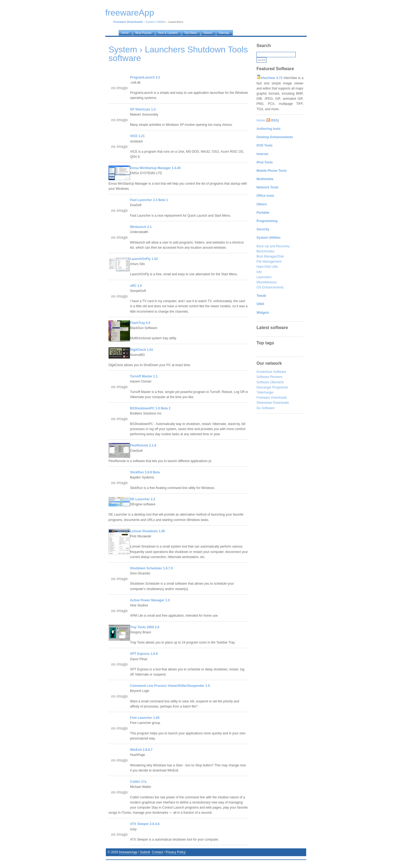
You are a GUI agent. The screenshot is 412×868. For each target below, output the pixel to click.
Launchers (264, 277)
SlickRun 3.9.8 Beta (145, 472)
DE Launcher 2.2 (143, 499)
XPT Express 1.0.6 (144, 654)
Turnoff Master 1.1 (144, 376)
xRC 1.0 (136, 286)
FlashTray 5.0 (140, 323)
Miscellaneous (267, 282)
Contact (157, 852)
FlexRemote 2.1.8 (143, 445)
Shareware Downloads (273, 403)
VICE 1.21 (137, 136)
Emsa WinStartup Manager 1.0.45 (155, 168)
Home (261, 120)
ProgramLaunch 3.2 (145, 77)
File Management (269, 262)
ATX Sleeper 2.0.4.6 (145, 824)
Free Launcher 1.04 (145, 718)
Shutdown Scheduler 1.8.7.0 (151, 568)
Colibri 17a (138, 782)
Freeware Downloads (272, 398)
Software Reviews (269, 377)
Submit (145, 852)
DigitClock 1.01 (142, 350)
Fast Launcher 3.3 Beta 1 (149, 200)
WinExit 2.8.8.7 (141, 750)
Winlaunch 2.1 (141, 227)
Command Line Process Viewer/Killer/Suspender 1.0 (170, 686)
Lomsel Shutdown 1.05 (147, 531)
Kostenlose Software (271, 372)
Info (259, 272)
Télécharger (265, 392)
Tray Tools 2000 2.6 (145, 627)
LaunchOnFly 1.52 (144, 259)
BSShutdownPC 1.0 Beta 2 (150, 408)
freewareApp (128, 852)
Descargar (264, 387)
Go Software (265, 408)
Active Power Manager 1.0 (150, 600)
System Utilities (156, 22)
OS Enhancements (270, 287)
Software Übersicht (270, 382)
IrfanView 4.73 (272, 78)
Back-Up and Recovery (273, 246)
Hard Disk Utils (267, 267)
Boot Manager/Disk (270, 256)
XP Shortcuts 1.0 (143, 109)
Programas (280, 387)
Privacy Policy (176, 852)
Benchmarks (265, 251)
